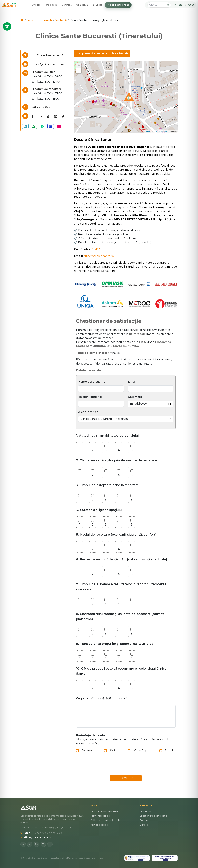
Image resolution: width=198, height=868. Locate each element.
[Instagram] (36, 844)
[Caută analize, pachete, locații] (157, 5)
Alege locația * (88, 412)
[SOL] (165, 858)
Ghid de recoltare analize (105, 811)
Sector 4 (61, 20)
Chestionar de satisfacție (153, 816)
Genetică (68, 5)
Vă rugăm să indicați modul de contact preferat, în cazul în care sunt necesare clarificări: (122, 739)
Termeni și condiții (101, 816)
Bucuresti (45, 20)
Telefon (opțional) (90, 397)
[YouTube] (43, 844)
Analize (38, 5)
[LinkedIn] (30, 844)
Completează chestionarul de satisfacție (102, 53)
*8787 (190, 5)
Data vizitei (136, 397)
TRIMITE (126, 778)
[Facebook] (23, 844)
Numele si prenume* (92, 382)
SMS (112, 751)
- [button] (79, 71)
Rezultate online (118, 5)
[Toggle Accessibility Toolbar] (7, 26)
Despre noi (145, 811)
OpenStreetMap (160, 131)
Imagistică (52, 5)
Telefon (87, 751)
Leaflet (147, 131)
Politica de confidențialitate (106, 820)
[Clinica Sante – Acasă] (9, 5)
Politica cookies (99, 825)
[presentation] (104, 765)
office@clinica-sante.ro (99, 256)
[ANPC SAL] (137, 858)
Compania (83, 5)
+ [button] (79, 66)
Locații (98, 5)
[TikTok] (50, 844)
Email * (133, 382)
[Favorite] (174, 5)
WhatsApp (140, 751)
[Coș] (181, 5)
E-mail (169, 751)
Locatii (31, 20)
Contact (144, 820)
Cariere (144, 825)
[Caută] (168, 5)
